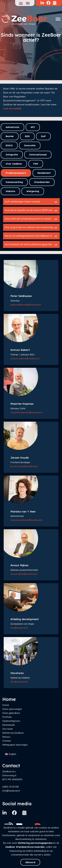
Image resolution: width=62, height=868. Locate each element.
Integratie (12, 155)
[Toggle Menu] (58, 19)
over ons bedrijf (12, 108)
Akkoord (30, 862)
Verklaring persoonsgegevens (35, 843)
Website (10, 191)
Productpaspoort (16, 173)
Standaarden (42, 182)
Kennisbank (9, 725)
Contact (7, 741)
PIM (36, 164)
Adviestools (12, 127)
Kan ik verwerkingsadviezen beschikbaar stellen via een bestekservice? (32, 236)
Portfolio (7, 717)
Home (6, 705)
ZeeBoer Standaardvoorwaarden (25, 847)
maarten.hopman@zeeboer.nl (26, 412)
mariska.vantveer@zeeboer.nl (26, 520)
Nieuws (6, 737)
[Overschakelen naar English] (11, 754)
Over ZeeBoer (14, 164)
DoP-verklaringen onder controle (31, 202)
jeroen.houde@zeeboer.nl (24, 466)
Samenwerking (14, 182)
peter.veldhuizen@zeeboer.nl (26, 305)
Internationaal (38, 155)
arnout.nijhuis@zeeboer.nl (24, 574)
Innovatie (30, 145)
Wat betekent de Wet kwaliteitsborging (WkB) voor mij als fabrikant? (32, 245)
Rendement (44, 173)
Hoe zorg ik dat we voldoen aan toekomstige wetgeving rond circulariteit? (32, 228)
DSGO (9, 145)
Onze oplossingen (12, 709)
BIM (27, 136)
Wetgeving (33, 191)
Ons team (8, 729)
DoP (43, 136)
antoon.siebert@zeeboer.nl (25, 359)
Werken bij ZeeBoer (13, 733)
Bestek (10, 136)
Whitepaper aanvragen (15, 745)
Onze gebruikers (11, 713)
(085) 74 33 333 (11, 787)
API (33, 127)
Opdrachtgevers (11, 721)
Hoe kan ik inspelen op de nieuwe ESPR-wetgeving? (32, 211)
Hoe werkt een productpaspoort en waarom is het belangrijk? (32, 219)
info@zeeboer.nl (19, 628)
